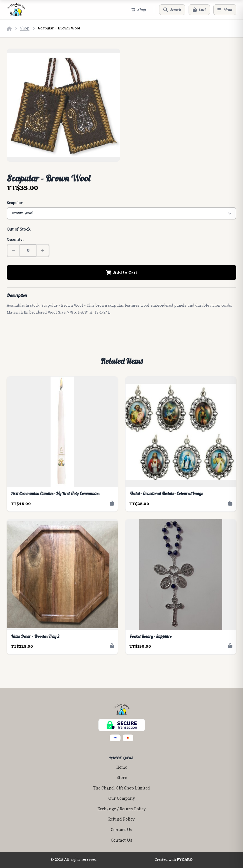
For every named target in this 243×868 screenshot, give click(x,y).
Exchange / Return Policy (122, 809)
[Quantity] (28, 251)
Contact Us (121, 830)
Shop (25, 28)
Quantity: (15, 240)
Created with (174, 860)
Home (122, 768)
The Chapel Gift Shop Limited (121, 788)
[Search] (172, 10)
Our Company (122, 799)
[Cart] (199, 10)
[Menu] (225, 10)
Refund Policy (121, 820)
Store (122, 778)
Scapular (15, 203)
